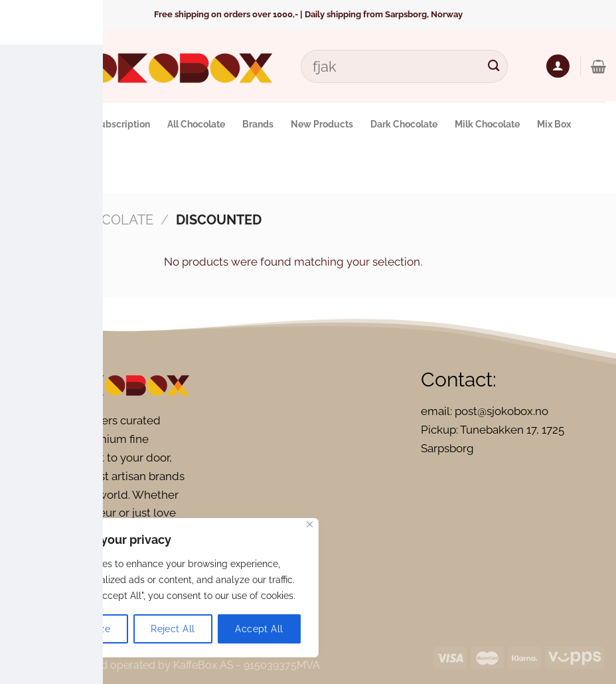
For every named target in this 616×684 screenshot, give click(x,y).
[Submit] (494, 66)
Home (30, 220)
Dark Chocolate (404, 124)
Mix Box (554, 124)
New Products (322, 124)
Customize (86, 629)
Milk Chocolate (487, 124)
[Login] (558, 66)
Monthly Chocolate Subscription (80, 124)
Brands (258, 124)
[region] (173, 588)
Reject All (173, 629)
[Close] (310, 524)
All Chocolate (196, 124)
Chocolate (113, 220)
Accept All (259, 629)
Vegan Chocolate (55, 170)
